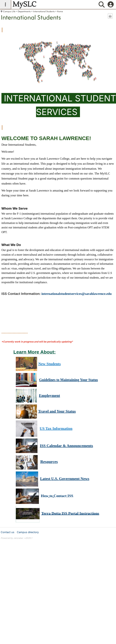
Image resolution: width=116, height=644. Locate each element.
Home (60, 11)
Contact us (8, 532)
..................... (15, 331)
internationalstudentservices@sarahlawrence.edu (77, 294)
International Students (44, 11)
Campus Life (9, 11)
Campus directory (28, 532)
